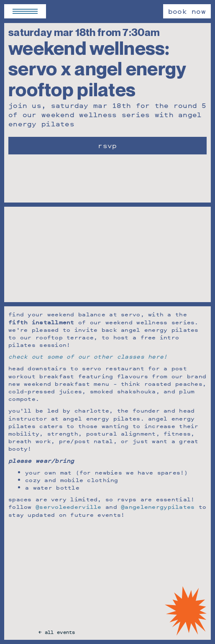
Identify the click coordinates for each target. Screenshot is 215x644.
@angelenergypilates (158, 507)
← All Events (57, 632)
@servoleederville (69, 507)
